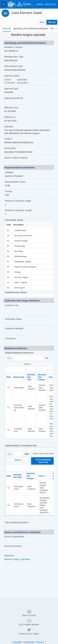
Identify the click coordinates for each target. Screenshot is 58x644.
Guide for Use (12, 305)
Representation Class (15, 182)
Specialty (25, 559)
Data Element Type (14, 66)
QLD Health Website (29, 627)
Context (8, 139)
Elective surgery (12, 559)
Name (43, 476)
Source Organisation (14, 537)
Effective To (10, 117)
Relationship (19, 377)
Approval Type (11, 89)
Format (8, 191)
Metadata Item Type (14, 57)
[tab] (7, 29)
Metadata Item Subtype (42, 377)
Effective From (11, 108)
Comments (10, 338)
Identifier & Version (13, 47)
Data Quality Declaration (17, 522)
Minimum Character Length (18, 201)
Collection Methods (14, 329)
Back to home (29, 618)
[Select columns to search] (10, 358)
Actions (28, 364)
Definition (9, 127)
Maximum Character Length (18, 210)
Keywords (9, 556)
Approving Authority (14, 98)
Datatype (9, 172)
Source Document (13, 546)
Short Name (10, 148)
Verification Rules (13, 319)
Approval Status (12, 76)
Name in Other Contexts (16, 158)
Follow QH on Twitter (29, 636)
